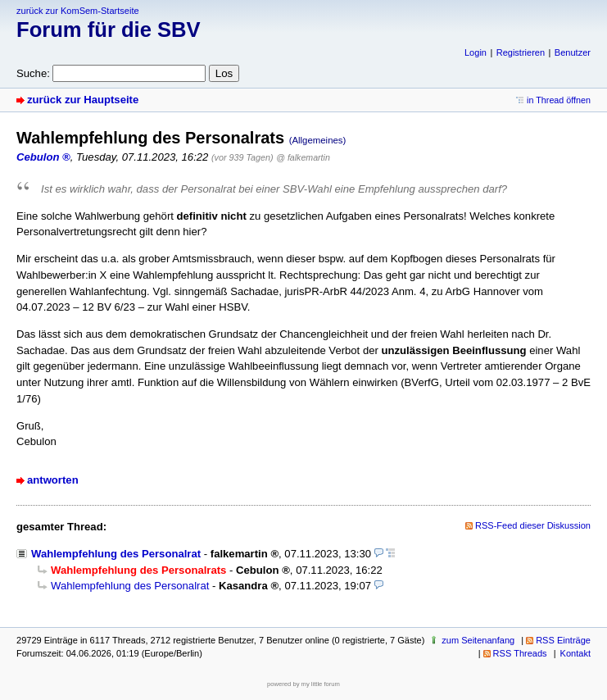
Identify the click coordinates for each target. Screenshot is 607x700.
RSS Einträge (563, 640)
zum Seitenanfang (478, 640)
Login (476, 52)
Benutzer (573, 52)
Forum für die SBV (109, 30)
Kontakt (575, 653)
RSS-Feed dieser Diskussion (533, 525)
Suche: (33, 73)
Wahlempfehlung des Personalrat (116, 554)
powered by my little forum (303, 684)
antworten (53, 480)
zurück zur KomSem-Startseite (78, 11)
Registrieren (521, 52)
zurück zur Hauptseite (83, 100)
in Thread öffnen (559, 100)
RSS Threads (520, 653)
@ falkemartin (303, 157)
